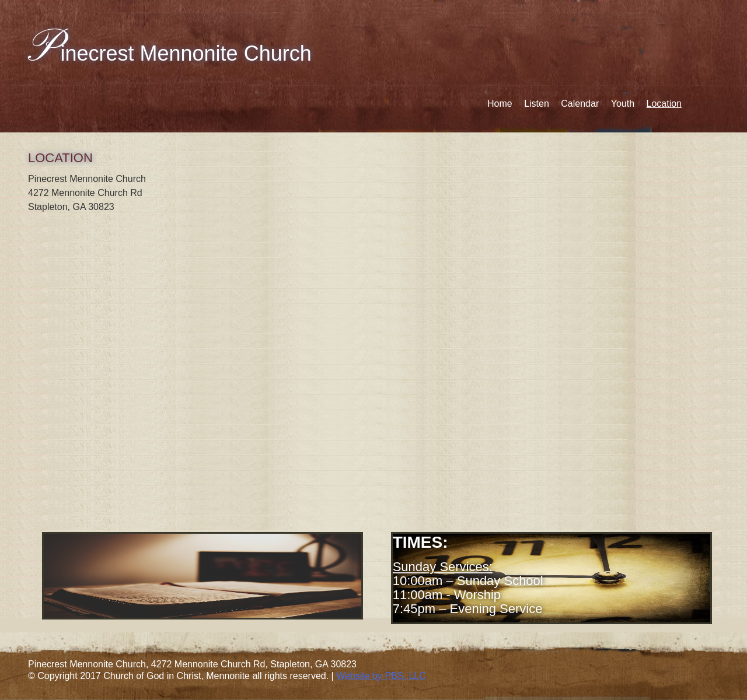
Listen (537, 104)
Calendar (580, 104)
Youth (623, 104)
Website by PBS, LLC (381, 676)
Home (500, 104)
